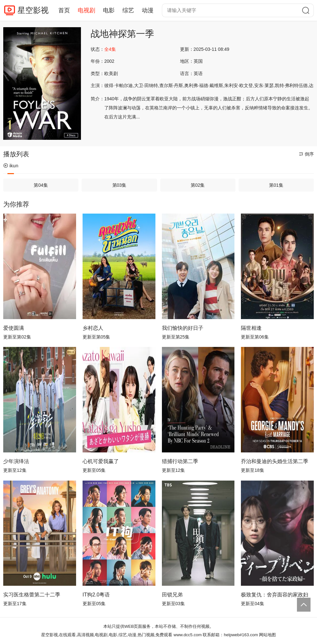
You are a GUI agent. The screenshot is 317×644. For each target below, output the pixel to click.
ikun (11, 166)
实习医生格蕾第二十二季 (32, 595)
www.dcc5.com (188, 635)
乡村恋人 (93, 328)
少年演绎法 (16, 461)
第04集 (41, 185)
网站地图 (267, 635)
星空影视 (33, 10)
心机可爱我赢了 (101, 461)
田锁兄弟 (172, 595)
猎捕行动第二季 (180, 461)
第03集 (119, 185)
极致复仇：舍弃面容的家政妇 (275, 595)
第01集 (276, 185)
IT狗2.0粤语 (96, 595)
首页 (64, 10)
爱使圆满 (14, 328)
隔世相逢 (251, 328)
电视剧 (86, 10)
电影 (109, 10)
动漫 (148, 10)
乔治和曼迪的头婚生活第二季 (275, 461)
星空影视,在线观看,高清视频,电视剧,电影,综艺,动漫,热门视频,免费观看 (107, 635)
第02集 (198, 185)
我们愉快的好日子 (183, 328)
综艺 (128, 10)
